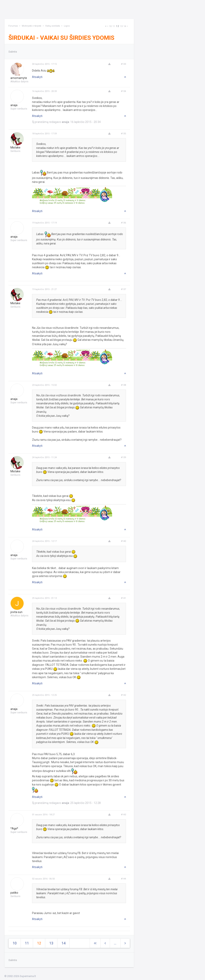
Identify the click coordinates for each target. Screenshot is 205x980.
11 (114, 26)
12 (118, 26)
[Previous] (108, 26)
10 (110, 26)
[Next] (106, 26)
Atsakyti (37, 77)
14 (125, 26)
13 (121, 26)
